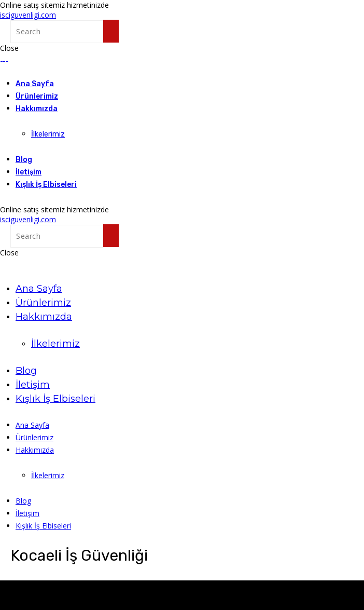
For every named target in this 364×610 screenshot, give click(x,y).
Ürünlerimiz (37, 96)
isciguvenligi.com (28, 15)
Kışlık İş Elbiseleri (46, 185)
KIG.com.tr (97, 585)
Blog (24, 160)
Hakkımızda (37, 109)
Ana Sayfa (35, 84)
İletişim (29, 172)
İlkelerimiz (48, 134)
